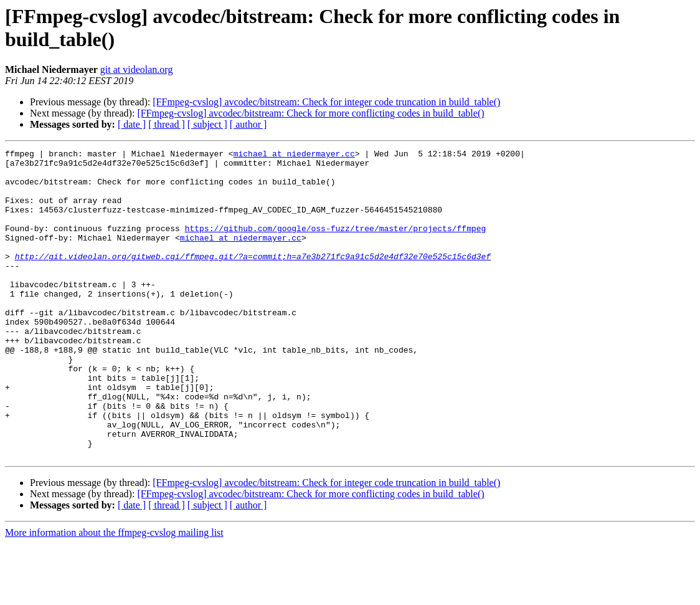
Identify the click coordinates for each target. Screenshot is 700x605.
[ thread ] (167, 124)
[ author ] (248, 124)
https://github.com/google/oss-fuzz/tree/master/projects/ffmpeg (336, 245)
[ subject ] (207, 124)
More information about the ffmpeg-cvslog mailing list (114, 594)
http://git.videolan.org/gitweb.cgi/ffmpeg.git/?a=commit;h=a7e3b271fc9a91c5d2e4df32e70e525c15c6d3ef (253, 279)
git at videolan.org (137, 69)
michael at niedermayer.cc (294, 155)
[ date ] (132, 124)
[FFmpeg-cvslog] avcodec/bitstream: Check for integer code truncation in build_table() (326, 102)
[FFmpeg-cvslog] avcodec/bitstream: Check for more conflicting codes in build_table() (310, 113)
